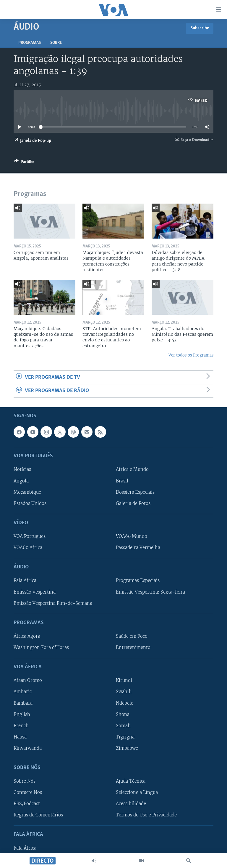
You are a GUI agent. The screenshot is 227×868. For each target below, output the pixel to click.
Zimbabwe (127, 748)
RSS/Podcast (27, 804)
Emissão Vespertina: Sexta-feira (150, 592)
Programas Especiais (138, 581)
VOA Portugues (30, 536)
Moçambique (27, 492)
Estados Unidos (30, 503)
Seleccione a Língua (137, 793)
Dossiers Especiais (135, 492)
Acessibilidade (131, 804)
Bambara (23, 703)
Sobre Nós (25, 781)
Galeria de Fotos (133, 503)
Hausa (20, 737)
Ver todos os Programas (191, 355)
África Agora (27, 636)
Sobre (56, 43)
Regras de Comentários (38, 815)
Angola (21, 481)
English (22, 714)
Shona (123, 714)
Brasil (122, 481)
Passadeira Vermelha (138, 548)
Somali (123, 726)
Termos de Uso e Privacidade (146, 815)
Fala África (25, 581)
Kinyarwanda (28, 748)
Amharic (23, 692)
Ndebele (125, 703)
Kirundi (124, 681)
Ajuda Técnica (131, 781)
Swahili (124, 692)
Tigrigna (125, 737)
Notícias (22, 470)
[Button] (24, 163)
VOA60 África (28, 548)
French (21, 726)
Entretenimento (133, 648)
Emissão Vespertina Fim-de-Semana (53, 603)
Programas (30, 43)
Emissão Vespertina (35, 592)
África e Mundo (132, 470)
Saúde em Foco (132, 636)
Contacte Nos (28, 793)
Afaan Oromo (28, 681)
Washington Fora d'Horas (41, 648)
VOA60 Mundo (132, 536)
